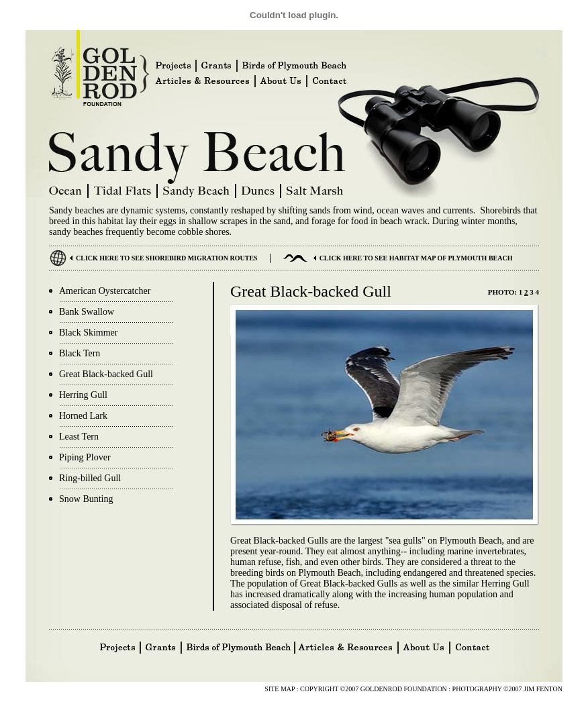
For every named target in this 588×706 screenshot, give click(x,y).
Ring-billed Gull (90, 478)
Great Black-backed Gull (106, 374)
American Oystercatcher (105, 291)
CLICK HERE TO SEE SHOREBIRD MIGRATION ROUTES (167, 258)
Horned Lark (83, 416)
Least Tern (79, 437)
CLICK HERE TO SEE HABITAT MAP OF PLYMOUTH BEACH (416, 258)
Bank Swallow (87, 312)
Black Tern (80, 353)
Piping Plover (85, 457)
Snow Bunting (86, 499)
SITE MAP (280, 689)
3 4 (534, 292)
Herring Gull (83, 395)
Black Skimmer (89, 333)
